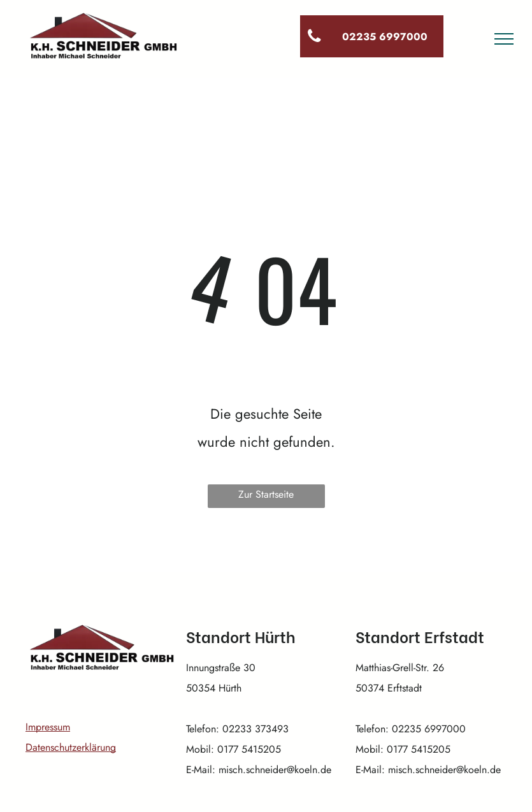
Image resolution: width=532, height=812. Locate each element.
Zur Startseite (266, 494)
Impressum (48, 727)
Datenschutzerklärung (71, 747)
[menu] (504, 39)
